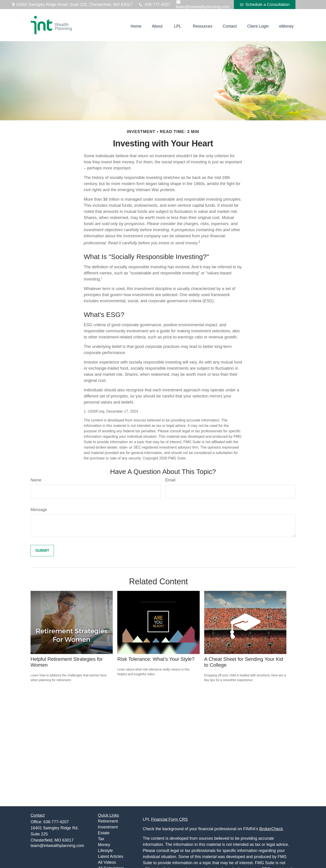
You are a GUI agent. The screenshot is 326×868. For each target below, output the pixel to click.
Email (170, 480)
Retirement (108, 821)
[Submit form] (42, 551)
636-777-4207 (154, 5)
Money (104, 845)
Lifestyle (105, 851)
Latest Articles (111, 856)
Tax (101, 839)
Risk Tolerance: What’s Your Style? (156, 659)
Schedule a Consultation (265, 5)
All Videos (107, 862)
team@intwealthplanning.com (57, 846)
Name (36, 480)
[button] (136, 26)
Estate (104, 833)
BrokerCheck (271, 829)
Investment (108, 827)
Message (39, 510)
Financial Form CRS (169, 819)
